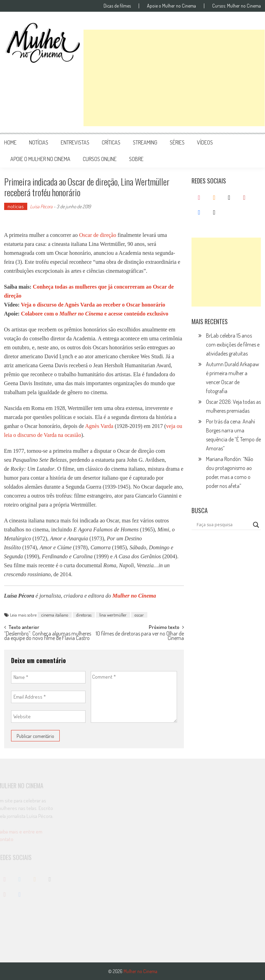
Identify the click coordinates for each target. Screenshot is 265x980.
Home (10, 142)
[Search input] (223, 525)
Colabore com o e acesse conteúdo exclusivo (95, 314)
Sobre (136, 159)
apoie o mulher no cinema (40, 159)
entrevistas (75, 142)
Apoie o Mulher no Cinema (171, 6)
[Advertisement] (174, 78)
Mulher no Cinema (134, 596)
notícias (39, 142)
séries (177, 142)
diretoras (84, 615)
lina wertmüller (113, 615)
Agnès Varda (99, 426)
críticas (111, 142)
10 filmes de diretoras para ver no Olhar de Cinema (140, 636)
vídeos (205, 142)
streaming (145, 142)
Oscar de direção (98, 235)
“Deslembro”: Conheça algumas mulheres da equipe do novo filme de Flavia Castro (48, 636)
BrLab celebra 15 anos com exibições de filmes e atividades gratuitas (233, 344)
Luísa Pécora (41, 206)
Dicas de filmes (117, 6)
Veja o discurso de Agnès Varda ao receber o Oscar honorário (93, 305)
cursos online (100, 159)
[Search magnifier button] (256, 525)
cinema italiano (55, 615)
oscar (139, 615)
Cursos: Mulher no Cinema (237, 6)
